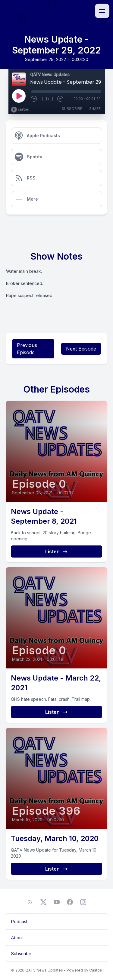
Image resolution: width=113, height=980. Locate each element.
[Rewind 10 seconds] (34, 99)
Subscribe (72, 109)
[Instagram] (83, 902)
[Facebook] (70, 902)
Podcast (19, 922)
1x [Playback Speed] (47, 99)
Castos (96, 970)
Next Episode (81, 349)
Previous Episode (27, 349)
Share (95, 109)
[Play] (19, 96)
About (17, 938)
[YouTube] (57, 902)
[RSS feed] (30, 902)
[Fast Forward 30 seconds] (61, 99)
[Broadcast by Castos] (20, 110)
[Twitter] (43, 902)
